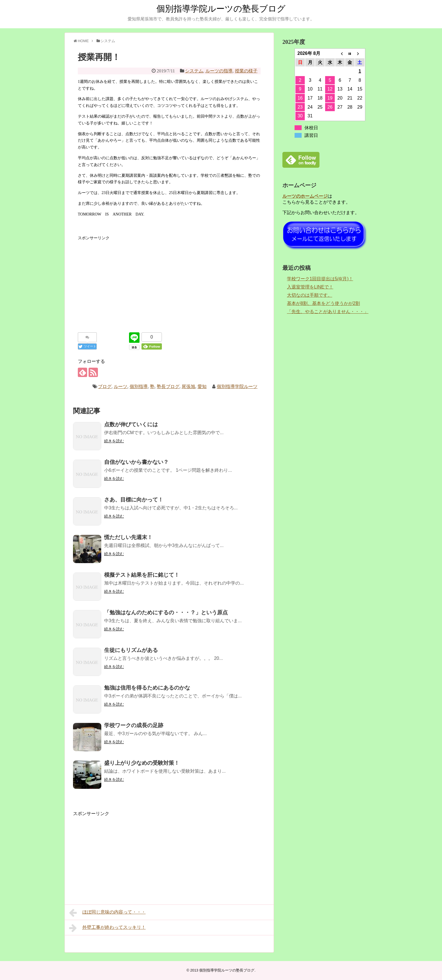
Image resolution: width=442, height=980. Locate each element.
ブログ (105, 386)
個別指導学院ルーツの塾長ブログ (221, 9)
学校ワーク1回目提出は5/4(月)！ (320, 279)
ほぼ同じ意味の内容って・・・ (107, 913)
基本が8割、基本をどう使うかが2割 (323, 303)
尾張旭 (188, 386)
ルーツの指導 (219, 71)
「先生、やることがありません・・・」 (328, 312)
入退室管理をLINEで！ (310, 287)
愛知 (202, 386)
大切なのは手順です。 (310, 295)
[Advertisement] (169, 281)
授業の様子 (246, 71)
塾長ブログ (168, 386)
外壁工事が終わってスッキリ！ (107, 928)
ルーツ (121, 386)
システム (194, 71)
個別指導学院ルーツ (237, 386)
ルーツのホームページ (305, 196)
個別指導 (139, 386)
